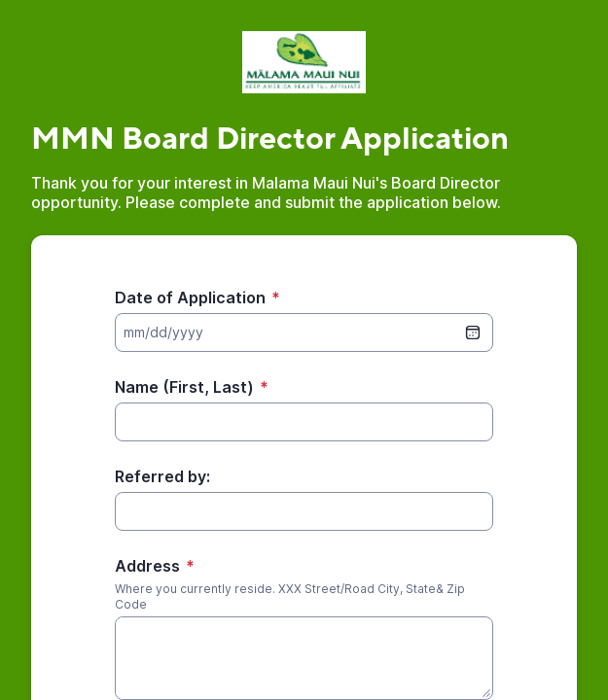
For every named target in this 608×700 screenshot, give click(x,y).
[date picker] (473, 332)
